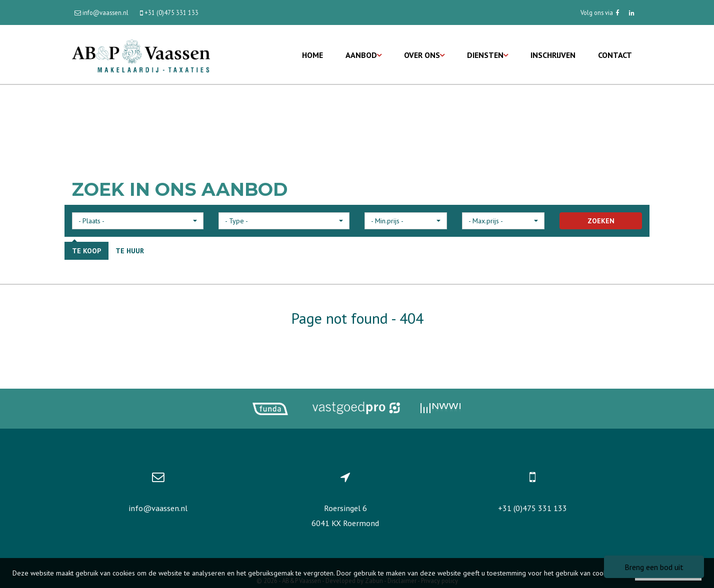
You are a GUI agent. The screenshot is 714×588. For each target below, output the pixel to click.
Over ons (424, 55)
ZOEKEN (601, 221)
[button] (138, 221)
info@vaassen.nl (158, 508)
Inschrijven (553, 55)
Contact (615, 55)
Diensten (487, 55)
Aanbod (363, 55)
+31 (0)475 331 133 (532, 508)
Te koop (86, 251)
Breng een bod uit (654, 567)
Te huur (130, 251)
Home (312, 55)
